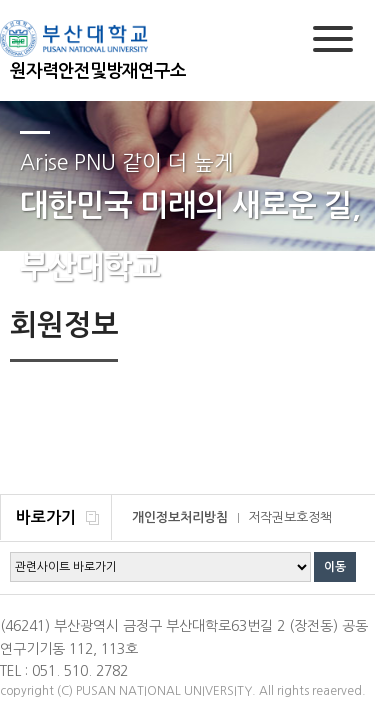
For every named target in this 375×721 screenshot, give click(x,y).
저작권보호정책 (290, 517)
